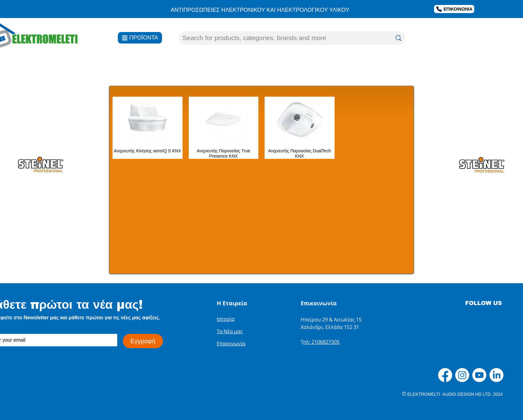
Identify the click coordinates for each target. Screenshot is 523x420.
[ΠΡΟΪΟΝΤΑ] (140, 38)
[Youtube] (479, 375)
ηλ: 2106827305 (321, 342)
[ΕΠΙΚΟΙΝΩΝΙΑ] (454, 9)
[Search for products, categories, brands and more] (282, 38)
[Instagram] (462, 375)
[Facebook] (445, 375)
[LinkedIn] (496, 375)
